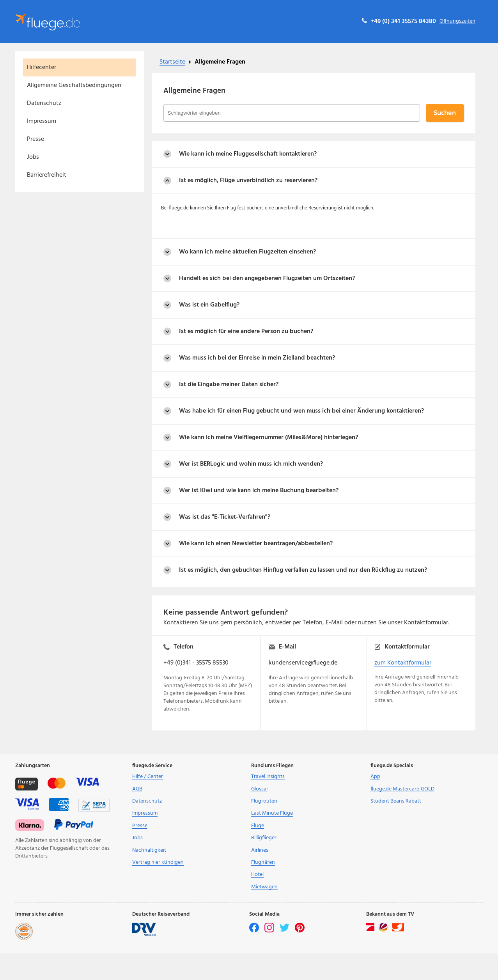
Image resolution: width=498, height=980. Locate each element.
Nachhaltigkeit (149, 850)
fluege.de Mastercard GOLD (402, 789)
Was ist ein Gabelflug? (209, 305)
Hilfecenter (42, 67)
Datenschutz (44, 103)
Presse (35, 139)
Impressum (42, 121)
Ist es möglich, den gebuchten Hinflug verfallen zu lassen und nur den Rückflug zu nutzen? (303, 570)
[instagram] (270, 931)
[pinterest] (300, 931)
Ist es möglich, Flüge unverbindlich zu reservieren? (248, 181)
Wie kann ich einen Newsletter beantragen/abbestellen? (256, 544)
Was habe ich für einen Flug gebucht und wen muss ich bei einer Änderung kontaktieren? (301, 411)
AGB (137, 789)
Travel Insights (268, 777)
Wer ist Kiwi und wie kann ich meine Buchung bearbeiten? (259, 491)
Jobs (33, 157)
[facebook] (255, 931)
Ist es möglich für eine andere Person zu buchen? (246, 331)
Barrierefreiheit (47, 175)
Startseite (172, 62)
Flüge (258, 826)
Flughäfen (263, 862)
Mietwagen (264, 887)
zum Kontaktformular (403, 663)
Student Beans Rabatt (396, 801)
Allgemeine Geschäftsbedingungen (74, 85)
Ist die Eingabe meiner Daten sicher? (229, 385)
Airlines (260, 850)
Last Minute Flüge (272, 813)
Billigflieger (264, 838)
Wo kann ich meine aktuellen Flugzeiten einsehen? (247, 252)
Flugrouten (264, 801)
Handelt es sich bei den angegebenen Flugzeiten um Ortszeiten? (267, 278)
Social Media (264, 914)
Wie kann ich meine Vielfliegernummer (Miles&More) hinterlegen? (268, 438)
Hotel (257, 875)
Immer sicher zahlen (39, 914)
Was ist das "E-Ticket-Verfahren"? (225, 517)
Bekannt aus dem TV (390, 914)
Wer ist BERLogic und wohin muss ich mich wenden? (251, 464)
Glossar (260, 789)
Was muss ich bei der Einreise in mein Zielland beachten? (257, 358)
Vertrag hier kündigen (158, 862)
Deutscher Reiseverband (161, 914)
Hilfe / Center (148, 777)
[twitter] (285, 931)
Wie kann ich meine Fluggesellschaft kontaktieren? (248, 154)
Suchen (445, 113)
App (375, 777)
